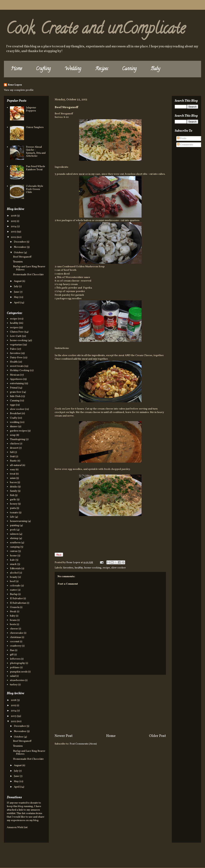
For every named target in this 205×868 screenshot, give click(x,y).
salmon (14, 534)
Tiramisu (18, 262)
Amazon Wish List (17, 827)
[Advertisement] (110, 704)
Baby (155, 69)
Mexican (15, 375)
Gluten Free (17, 332)
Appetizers (16, 379)
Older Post (157, 736)
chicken (14, 444)
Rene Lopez (15, 85)
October (19, 253)
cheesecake (17, 633)
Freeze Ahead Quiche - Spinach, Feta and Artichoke (36, 152)
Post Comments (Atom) (83, 744)
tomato (14, 513)
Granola (15, 607)
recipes (14, 328)
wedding (15, 422)
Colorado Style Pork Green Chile (35, 189)
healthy (79, 568)
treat (13, 474)
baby (13, 616)
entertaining (17, 384)
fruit (12, 457)
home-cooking (93, 568)
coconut (15, 642)
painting (15, 526)
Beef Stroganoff (22, 257)
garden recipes (18, 431)
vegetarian (16, 345)
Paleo (13, 349)
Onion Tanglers (35, 127)
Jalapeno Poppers (31, 109)
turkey (14, 685)
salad (13, 676)
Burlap (14, 594)
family (14, 491)
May (17, 297)
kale (12, 560)
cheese (14, 629)
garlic (13, 500)
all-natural (16, 465)
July (16, 287)
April (17, 303)
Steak (13, 612)
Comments (185, 145)
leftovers (15, 659)
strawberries (17, 680)
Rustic (13, 461)
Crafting (43, 69)
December (20, 242)
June (17, 292)
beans (13, 620)
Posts (182, 138)
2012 (14, 237)
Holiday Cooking (20, 370)
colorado (15, 586)
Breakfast (15, 414)
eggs (13, 405)
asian (13, 478)
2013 (14, 232)
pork (13, 530)
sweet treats (17, 366)
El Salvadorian (18, 603)
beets (13, 625)
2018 (14, 216)
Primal (14, 388)
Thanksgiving (18, 439)
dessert (14, 448)
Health (14, 362)
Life (12, 517)
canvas (14, 551)
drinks (14, 487)
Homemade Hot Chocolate (28, 275)
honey (14, 504)
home (13, 556)
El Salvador (16, 599)
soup (13, 435)
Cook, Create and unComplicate (96, 30)
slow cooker (119, 568)
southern (15, 543)
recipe (106, 568)
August (18, 281)
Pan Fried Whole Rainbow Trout (36, 168)
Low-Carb (16, 336)
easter (13, 590)
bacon (13, 483)
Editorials (15, 569)
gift (12, 655)
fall (12, 452)
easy (12, 470)
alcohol (14, 573)
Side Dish (15, 396)
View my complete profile (19, 90)
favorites (68, 568)
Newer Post (64, 736)
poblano (15, 668)
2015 (14, 221)
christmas (16, 637)
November (20, 247)
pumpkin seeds (19, 672)
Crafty (14, 418)
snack (13, 564)
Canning (129, 69)
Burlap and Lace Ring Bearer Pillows (29, 268)
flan (12, 650)
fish (12, 495)
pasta (13, 508)
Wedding (73, 69)
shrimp (14, 538)
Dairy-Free (16, 358)
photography (17, 663)
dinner (14, 427)
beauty (14, 577)
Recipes (102, 69)
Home (16, 69)
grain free (16, 392)
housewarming (19, 521)
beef (12, 581)
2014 (14, 227)
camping (15, 547)
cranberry (16, 646)
